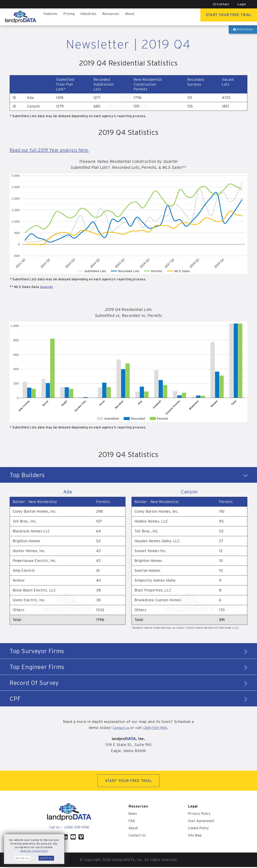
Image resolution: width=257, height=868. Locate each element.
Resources (115, 17)
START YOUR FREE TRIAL (129, 781)
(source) (46, 287)
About (135, 17)
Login (242, 4)
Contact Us (138, 836)
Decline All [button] (22, 858)
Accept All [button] (46, 858)
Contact (221, 4)
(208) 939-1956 (157, 728)
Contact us (118, 728)
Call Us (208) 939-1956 (69, 828)
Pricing (71, 17)
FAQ (132, 822)
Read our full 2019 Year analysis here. (56, 150)
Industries (92, 17)
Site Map (196, 836)
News (133, 814)
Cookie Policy (200, 829)
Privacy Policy (200, 814)
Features (51, 17)
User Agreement (202, 822)
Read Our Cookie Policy (34, 851)
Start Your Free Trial (224, 17)
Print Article (243, 29)
